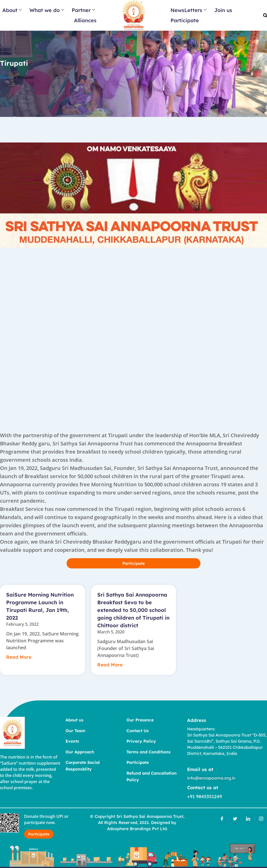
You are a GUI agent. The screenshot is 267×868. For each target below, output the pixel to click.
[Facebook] (222, 819)
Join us (223, 10)
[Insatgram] (261, 819)
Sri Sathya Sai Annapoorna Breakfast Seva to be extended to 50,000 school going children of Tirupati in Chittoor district (133, 610)
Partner (83, 10)
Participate (185, 20)
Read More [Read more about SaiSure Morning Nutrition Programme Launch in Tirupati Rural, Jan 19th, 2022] (17, 657)
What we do (47, 10)
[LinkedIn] (248, 819)
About (12, 10)
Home (6, 79)
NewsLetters (189, 10)
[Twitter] (235, 819)
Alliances (85, 20)
